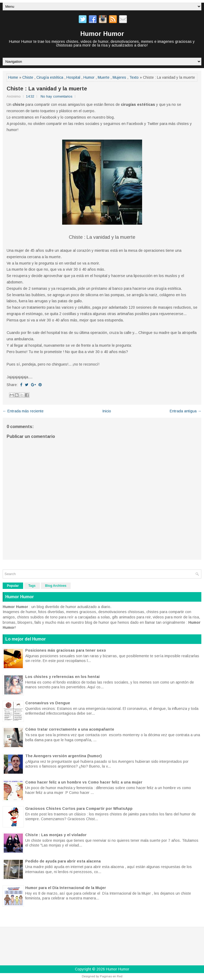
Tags (32, 586)
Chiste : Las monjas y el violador (56, 835)
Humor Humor (102, 34)
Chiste (28, 77)
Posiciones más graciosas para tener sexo (66, 650)
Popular (13, 586)
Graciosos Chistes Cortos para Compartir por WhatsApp (79, 809)
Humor (89, 77)
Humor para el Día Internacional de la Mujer (66, 888)
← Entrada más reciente (23, 411)
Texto (134, 77)
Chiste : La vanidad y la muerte (47, 89)
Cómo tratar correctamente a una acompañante (70, 729)
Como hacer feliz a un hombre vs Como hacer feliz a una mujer (84, 782)
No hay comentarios (57, 96)
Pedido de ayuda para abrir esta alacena (63, 861)
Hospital (73, 77)
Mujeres (119, 77)
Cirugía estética (50, 77)
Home (13, 77)
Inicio (107, 411)
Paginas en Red (111, 976)
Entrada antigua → (186, 411)
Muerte (104, 77)
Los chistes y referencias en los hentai (62, 677)
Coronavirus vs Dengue (48, 703)
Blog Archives (56, 586)
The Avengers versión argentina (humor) (63, 756)
